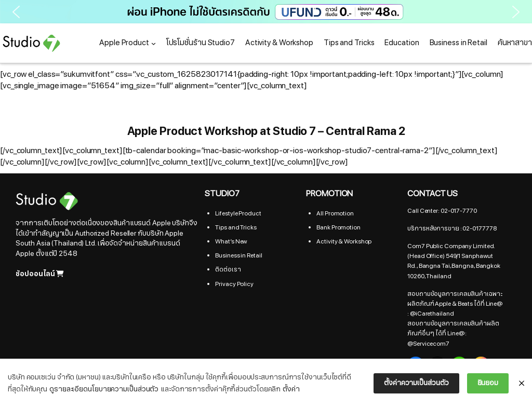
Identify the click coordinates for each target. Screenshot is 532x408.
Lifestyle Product (238, 213)
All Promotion (335, 213)
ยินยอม (488, 383)
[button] (266, 12)
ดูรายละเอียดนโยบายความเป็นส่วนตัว (104, 389)
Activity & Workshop (344, 241)
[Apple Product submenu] (154, 43)
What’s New (231, 241)
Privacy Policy (234, 284)
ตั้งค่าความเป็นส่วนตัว (416, 383)
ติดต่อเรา (228, 269)
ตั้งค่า (291, 389)
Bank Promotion (338, 227)
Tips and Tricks (236, 227)
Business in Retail (238, 255)
